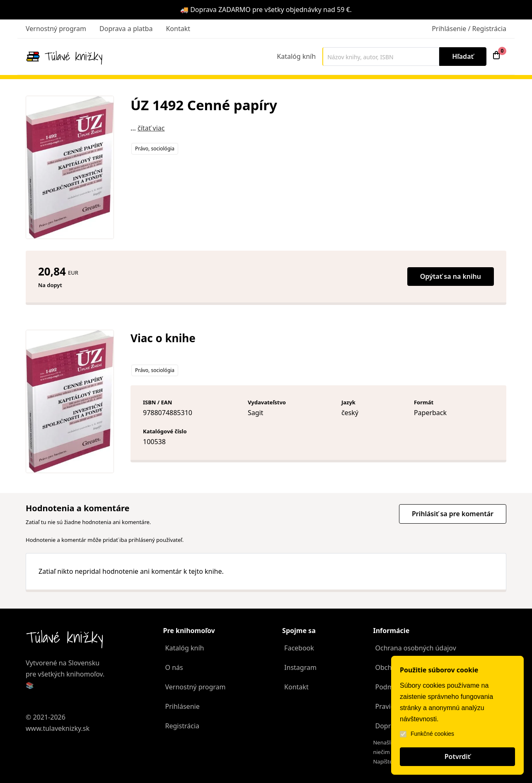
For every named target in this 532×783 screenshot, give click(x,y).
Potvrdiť (458, 756)
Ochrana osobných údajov (415, 648)
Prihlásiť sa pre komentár (453, 514)
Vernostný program (56, 29)
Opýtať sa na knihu (451, 276)
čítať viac (151, 128)
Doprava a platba (126, 29)
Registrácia (182, 726)
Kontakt (178, 29)
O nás (174, 667)
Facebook (299, 648)
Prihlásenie (183, 706)
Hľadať (463, 56)
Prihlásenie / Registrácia (469, 29)
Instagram (300, 667)
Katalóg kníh (296, 56)
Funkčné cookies (427, 734)
